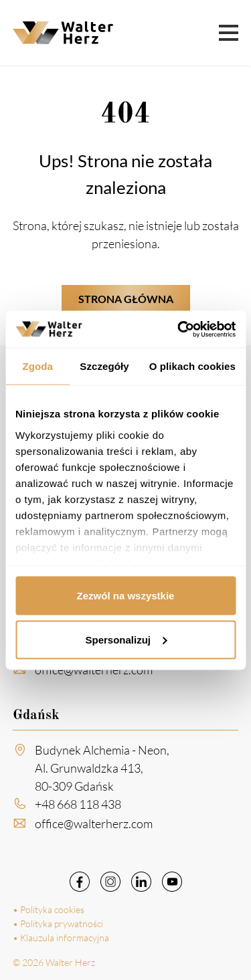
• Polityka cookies (49, 909)
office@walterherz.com (94, 675)
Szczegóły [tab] (104, 366)
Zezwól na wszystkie (126, 596)
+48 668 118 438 (78, 809)
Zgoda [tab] (37, 366)
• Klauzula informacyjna (61, 938)
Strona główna (126, 299)
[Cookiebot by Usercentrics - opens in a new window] (179, 329)
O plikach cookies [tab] (192, 366)
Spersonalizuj (126, 639)
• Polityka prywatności (58, 923)
